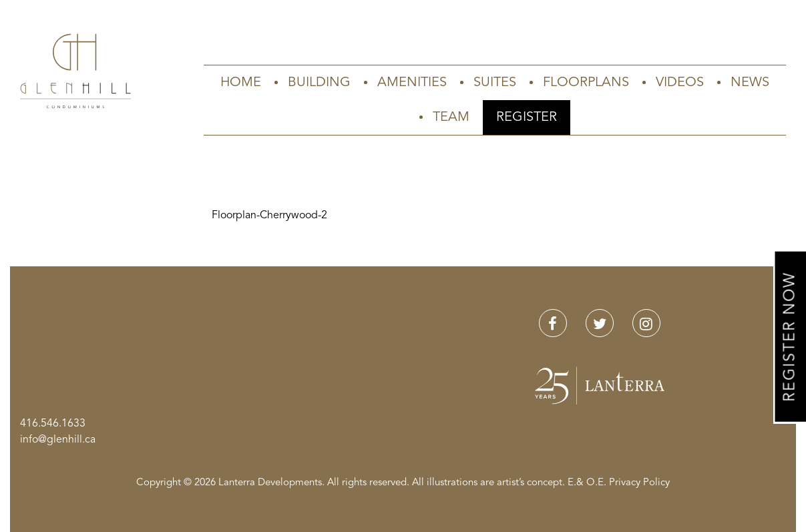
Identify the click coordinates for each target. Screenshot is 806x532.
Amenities (412, 83)
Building (319, 83)
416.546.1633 (53, 424)
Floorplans (586, 83)
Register (527, 117)
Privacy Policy (639, 483)
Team (451, 117)
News (750, 83)
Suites (495, 83)
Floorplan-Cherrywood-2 (269, 216)
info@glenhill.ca (58, 440)
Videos (680, 83)
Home (241, 83)
